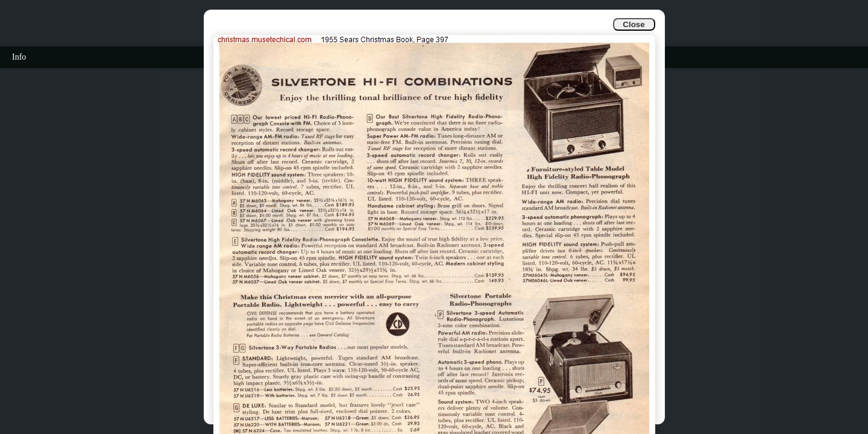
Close (634, 24)
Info (19, 57)
